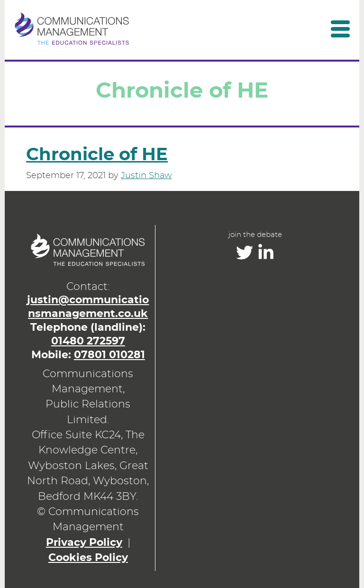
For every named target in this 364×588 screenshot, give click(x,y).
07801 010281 (109, 355)
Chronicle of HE (97, 155)
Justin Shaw (146, 176)
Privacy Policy (84, 543)
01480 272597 (88, 341)
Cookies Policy (88, 558)
